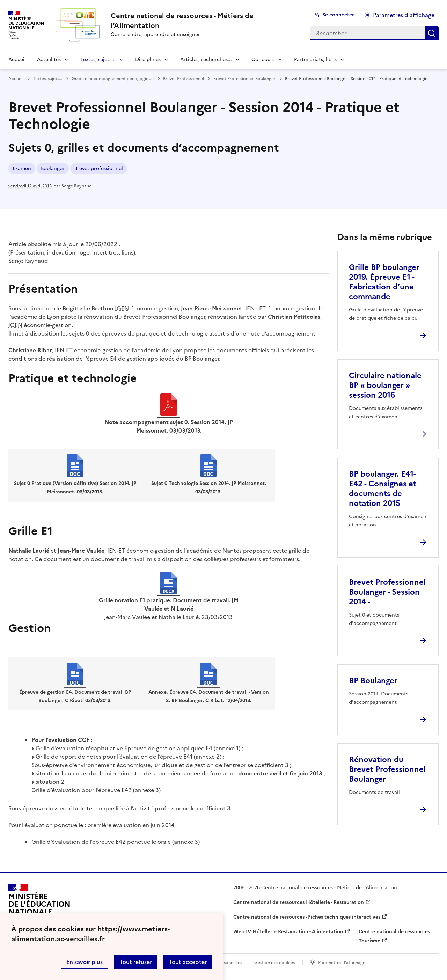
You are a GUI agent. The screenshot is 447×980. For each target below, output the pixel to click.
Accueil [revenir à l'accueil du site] (17, 60)
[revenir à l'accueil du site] (205, 21)
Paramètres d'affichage (342, 963)
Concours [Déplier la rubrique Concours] (263, 60)
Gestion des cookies (274, 963)
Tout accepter (188, 962)
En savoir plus (85, 962)
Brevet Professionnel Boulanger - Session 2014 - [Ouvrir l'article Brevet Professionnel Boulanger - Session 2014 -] (387, 592)
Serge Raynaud (77, 186)
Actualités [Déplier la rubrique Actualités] (49, 60)
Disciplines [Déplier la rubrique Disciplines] (148, 60)
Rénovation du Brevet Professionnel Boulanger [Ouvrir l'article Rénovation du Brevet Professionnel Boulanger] (387, 769)
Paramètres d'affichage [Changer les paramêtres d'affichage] (404, 15)
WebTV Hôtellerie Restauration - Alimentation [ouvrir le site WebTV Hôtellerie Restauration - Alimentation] (288, 932)
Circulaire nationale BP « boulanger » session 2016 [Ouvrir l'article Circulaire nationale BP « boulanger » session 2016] (385, 385)
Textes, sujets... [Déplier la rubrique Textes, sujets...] (98, 60)
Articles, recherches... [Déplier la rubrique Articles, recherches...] (206, 60)
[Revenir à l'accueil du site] (39, 907)
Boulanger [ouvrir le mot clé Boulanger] (53, 168)
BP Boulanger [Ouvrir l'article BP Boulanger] (373, 681)
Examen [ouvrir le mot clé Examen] (22, 168)
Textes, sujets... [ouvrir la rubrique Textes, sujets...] (47, 79)
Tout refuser (136, 962)
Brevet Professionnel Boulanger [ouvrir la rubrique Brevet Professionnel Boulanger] (244, 79)
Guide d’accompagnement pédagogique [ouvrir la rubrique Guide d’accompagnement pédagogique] (113, 79)
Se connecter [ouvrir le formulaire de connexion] (338, 15)
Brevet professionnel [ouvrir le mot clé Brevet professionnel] (99, 168)
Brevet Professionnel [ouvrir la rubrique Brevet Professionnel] (184, 79)
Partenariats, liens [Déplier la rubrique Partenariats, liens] (315, 60)
